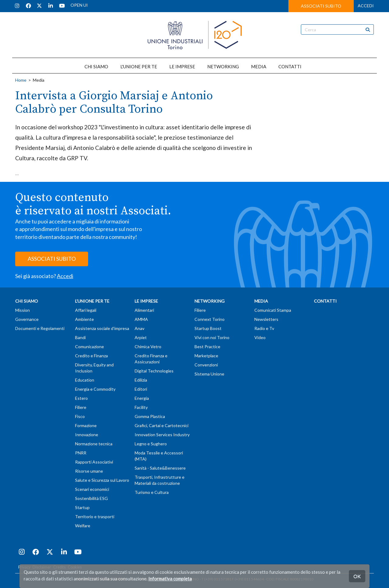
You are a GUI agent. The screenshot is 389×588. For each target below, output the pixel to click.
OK (357, 576)
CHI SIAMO (96, 66)
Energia (142, 398)
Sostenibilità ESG (91, 498)
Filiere (81, 407)
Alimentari (144, 310)
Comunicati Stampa (273, 310)
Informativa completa (170, 579)
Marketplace (206, 356)
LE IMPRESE (182, 66)
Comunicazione (90, 347)
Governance (27, 319)
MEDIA (259, 66)
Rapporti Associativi (94, 462)
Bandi (80, 337)
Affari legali (86, 310)
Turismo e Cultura (152, 492)
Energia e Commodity (95, 389)
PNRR (81, 453)
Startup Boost (208, 328)
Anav (139, 328)
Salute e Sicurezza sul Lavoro (102, 480)
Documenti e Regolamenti (40, 328)
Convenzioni (206, 365)
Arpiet (141, 337)
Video (260, 337)
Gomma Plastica (150, 416)
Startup (82, 507)
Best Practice (207, 347)
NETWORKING (223, 66)
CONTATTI (290, 66)
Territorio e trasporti (95, 517)
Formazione (86, 425)
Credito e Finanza (91, 356)
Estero (81, 398)
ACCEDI (366, 6)
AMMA (141, 319)
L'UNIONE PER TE (139, 66)
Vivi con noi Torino (212, 337)
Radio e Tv (264, 328)
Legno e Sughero (151, 444)
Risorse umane (89, 471)
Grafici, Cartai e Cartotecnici (162, 425)
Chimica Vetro (148, 347)
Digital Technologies (154, 371)
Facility (141, 407)
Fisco (80, 416)
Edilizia (141, 380)
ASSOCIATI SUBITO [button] (321, 6)
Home (21, 80)
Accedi (65, 276)
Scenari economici (92, 489)
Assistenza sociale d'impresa (102, 328)
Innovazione (87, 435)
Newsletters (266, 319)
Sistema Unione (209, 374)
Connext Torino (210, 319)
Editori (141, 389)
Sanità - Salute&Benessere (160, 468)
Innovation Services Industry (162, 435)
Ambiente (84, 319)
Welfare (83, 526)
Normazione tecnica (94, 444)
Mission (22, 310)
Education (85, 380)
